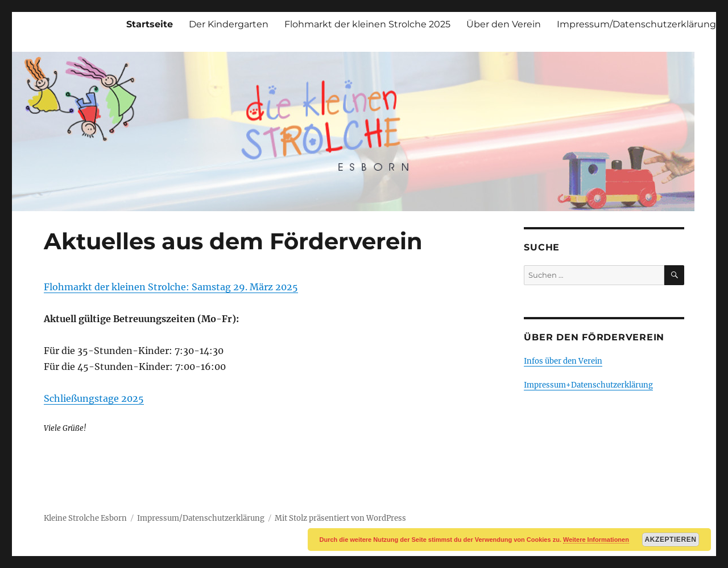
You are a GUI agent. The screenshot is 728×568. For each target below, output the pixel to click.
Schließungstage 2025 (94, 398)
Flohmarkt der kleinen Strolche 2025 (367, 24)
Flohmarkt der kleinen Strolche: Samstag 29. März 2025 (171, 287)
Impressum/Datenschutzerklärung (636, 24)
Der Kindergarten (229, 24)
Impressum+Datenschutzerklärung (588, 385)
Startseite (150, 24)
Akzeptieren (671, 540)
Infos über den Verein (563, 361)
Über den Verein (504, 24)
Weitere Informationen (596, 540)
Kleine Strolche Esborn (85, 518)
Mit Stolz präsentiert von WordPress (340, 518)
